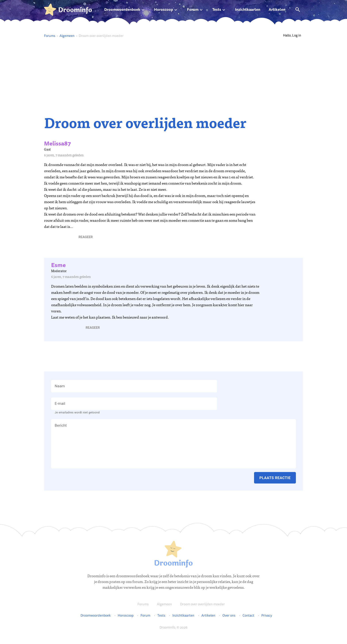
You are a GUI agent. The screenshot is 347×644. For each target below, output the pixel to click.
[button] (86, 237)
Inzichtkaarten (248, 9)
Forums (50, 36)
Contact (248, 615)
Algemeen (67, 36)
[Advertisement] (173, 76)
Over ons (229, 615)
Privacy (267, 615)
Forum (193, 9)
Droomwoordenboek (122, 9)
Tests (217, 9)
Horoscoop (164, 9)
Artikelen (277, 9)
